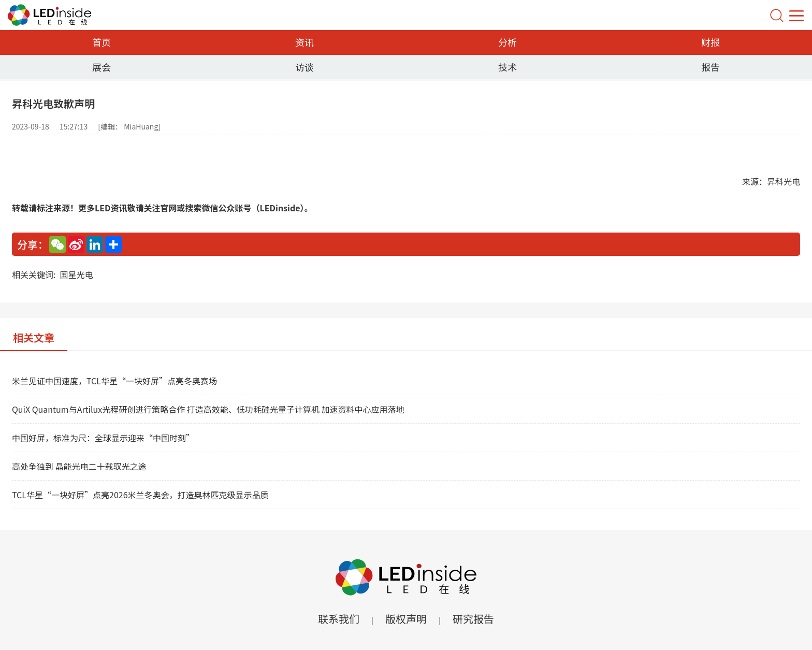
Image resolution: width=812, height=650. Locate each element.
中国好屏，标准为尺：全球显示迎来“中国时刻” (103, 438)
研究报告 (473, 619)
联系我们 (339, 619)
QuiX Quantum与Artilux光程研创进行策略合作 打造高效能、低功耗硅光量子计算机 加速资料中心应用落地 (208, 409)
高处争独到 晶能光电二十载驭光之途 (79, 466)
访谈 (304, 67)
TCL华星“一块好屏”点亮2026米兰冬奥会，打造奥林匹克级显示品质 (140, 495)
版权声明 (406, 619)
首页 (102, 42)
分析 (508, 42)
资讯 (304, 42)
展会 (102, 67)
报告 (711, 67)
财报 (711, 42)
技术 (508, 67)
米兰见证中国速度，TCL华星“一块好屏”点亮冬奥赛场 (114, 381)
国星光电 (76, 275)
